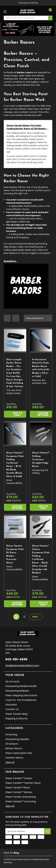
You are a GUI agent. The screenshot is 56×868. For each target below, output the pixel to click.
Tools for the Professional (21, 700)
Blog (16, 853)
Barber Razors (14, 748)
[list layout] (16, 318)
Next (37, 617)
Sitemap (8, 862)
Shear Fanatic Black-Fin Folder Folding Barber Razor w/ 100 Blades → (28, 127)
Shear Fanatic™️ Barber (19, 792)
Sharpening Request (17, 691)
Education (11, 705)
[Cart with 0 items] (49, 12)
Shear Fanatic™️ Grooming (21, 801)
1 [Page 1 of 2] (16, 617)
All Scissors (12, 744)
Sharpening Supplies (17, 739)
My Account (12, 681)
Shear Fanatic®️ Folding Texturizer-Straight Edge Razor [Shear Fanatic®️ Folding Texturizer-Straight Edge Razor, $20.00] (41, 460)
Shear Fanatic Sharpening (21, 797)
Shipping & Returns (16, 719)
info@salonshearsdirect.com (22, 665)
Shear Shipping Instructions (21, 695)
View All (10, 762)
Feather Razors (14, 758)
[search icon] (50, 18)
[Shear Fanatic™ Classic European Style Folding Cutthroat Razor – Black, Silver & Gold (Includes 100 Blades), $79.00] (41, 527)
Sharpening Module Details (21, 686)
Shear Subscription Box (19, 753)
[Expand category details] (28, 261)
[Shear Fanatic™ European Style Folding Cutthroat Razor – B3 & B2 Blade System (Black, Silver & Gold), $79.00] (15, 434)
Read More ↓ (11, 261)
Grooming (11, 735)
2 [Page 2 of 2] (24, 617)
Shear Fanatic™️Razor (18, 788)
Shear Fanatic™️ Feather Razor (23, 783)
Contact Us (12, 709)
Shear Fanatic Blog (16, 714)
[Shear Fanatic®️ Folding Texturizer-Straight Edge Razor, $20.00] (41, 434)
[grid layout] (7, 318)
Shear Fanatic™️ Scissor (19, 778)
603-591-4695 (16, 659)
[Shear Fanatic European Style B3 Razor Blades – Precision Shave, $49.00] (15, 527)
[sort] (38, 318)
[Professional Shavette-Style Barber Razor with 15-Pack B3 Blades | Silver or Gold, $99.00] (41, 340)
